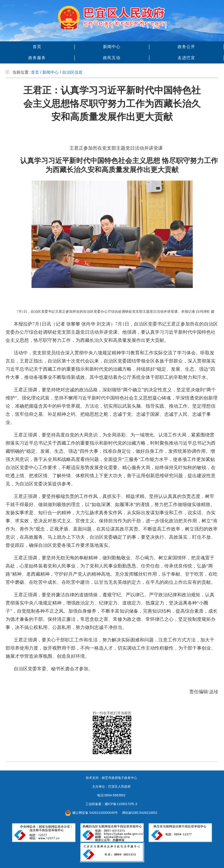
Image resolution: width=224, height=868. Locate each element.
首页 (37, 47)
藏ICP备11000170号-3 (121, 804)
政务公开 (186, 47)
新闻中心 (112, 47)
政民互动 (112, 58)
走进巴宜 (186, 58)
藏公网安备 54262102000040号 (91, 813)
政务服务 (37, 58)
